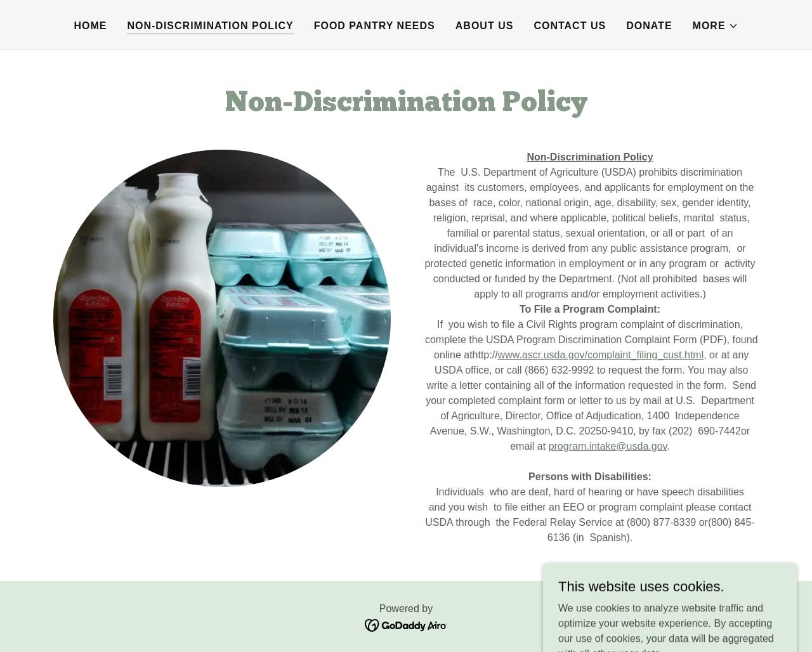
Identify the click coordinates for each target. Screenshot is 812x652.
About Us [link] (485, 26)
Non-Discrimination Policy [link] (210, 26)
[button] (716, 26)
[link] (406, 624)
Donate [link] (649, 26)
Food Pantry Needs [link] (375, 26)
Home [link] (90, 26)
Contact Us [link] (570, 26)
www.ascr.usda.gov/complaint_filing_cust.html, (602, 355)
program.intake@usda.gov (608, 446)
